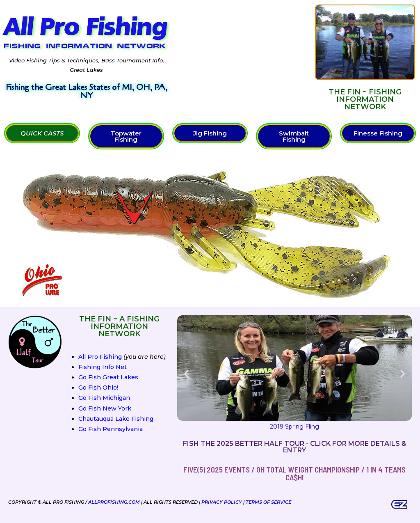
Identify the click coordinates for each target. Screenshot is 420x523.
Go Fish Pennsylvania (111, 429)
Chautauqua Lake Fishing (116, 419)
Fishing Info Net (103, 367)
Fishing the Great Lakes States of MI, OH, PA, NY (87, 91)
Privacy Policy (222, 502)
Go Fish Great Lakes (108, 377)
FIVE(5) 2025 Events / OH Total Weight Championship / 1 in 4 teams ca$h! (294, 473)
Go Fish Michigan (104, 398)
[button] (186, 374)
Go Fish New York (105, 408)
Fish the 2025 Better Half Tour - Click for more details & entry (295, 447)
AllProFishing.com (114, 502)
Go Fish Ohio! (98, 388)
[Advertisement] (243, 57)
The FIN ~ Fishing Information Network (365, 99)
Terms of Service (268, 502)
